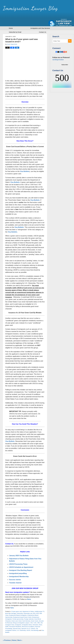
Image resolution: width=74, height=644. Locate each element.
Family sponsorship (18, 612)
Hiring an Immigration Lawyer (21, 616)
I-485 (38, 616)
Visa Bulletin (25, 165)
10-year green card (16, 605)
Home (11, 21)
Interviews (35, 618)
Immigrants (18, 618)
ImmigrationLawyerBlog (18, 567)
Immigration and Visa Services (40, 21)
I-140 (35, 616)
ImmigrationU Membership (19, 570)
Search (70, 34)
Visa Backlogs (35, 624)
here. (12, 601)
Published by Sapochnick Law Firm (60, 10)
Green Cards (34, 614)
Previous (7, 633)
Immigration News (27, 618)
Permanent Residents (15, 620)
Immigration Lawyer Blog (23, 9)
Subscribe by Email (15, 25)
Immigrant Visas (10, 618)
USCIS (28, 624)
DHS (34, 607)
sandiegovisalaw (58, 57)
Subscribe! (65, 62)
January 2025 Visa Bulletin (19, 549)
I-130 (31, 616)
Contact (42, 25)
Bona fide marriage (11, 607)
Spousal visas (17, 622)
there (29, 592)
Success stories (15, 573)
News (41, 618)
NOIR (7, 620)
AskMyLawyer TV (39, 605)
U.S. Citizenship (21, 624)
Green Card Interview (24, 614)
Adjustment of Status (28, 605)
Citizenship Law (28, 607)
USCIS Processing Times (18, 557)
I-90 (41, 616)
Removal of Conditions (28, 620)
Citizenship (20, 607)
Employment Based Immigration (18, 608)
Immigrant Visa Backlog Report (21, 564)
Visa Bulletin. (15, 175)
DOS (37, 607)
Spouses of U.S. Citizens (28, 622)
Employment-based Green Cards (22, 610)
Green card (15, 614)
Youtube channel (16, 576)
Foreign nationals (29, 612)
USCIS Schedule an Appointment (21, 560)
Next (20, 633)
